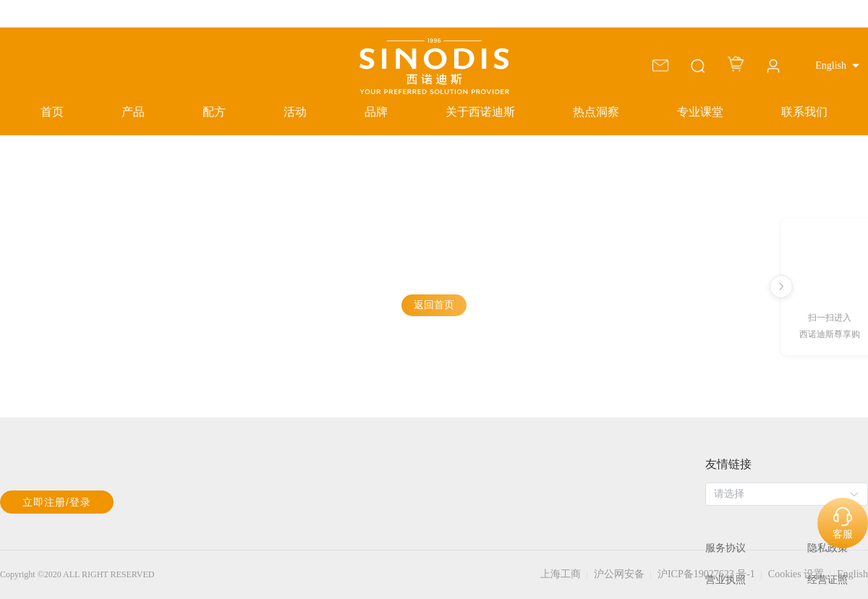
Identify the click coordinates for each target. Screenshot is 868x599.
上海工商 (561, 574)
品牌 (376, 112)
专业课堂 (700, 112)
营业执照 (726, 580)
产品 (133, 112)
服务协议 (726, 548)
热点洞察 (596, 112)
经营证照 (827, 580)
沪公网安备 (619, 574)
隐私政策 (827, 548)
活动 (295, 112)
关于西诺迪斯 (480, 112)
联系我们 (804, 112)
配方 (214, 112)
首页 (52, 112)
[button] (837, 66)
